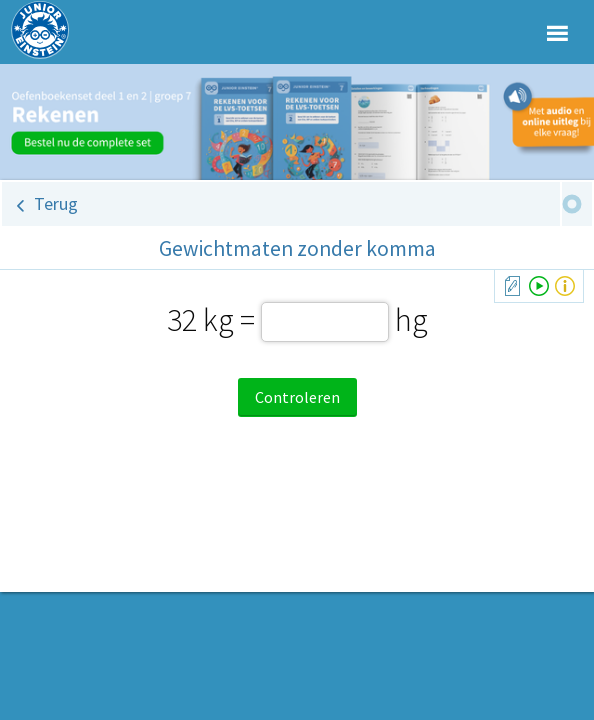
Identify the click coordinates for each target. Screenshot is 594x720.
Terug (56, 203)
